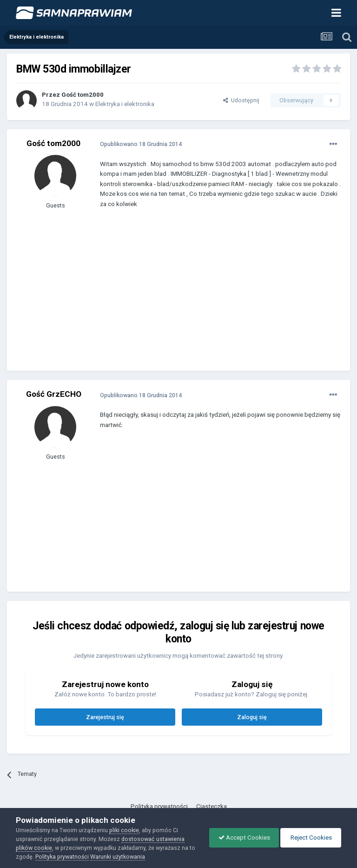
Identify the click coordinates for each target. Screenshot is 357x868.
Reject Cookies (310, 838)
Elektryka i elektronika (125, 104)
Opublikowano (141, 144)
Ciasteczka (212, 806)
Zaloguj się (252, 717)
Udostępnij (241, 100)
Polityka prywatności (159, 806)
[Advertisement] (209, 296)
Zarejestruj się (105, 717)
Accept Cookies (242, 838)
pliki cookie (124, 830)
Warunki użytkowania (125, 857)
